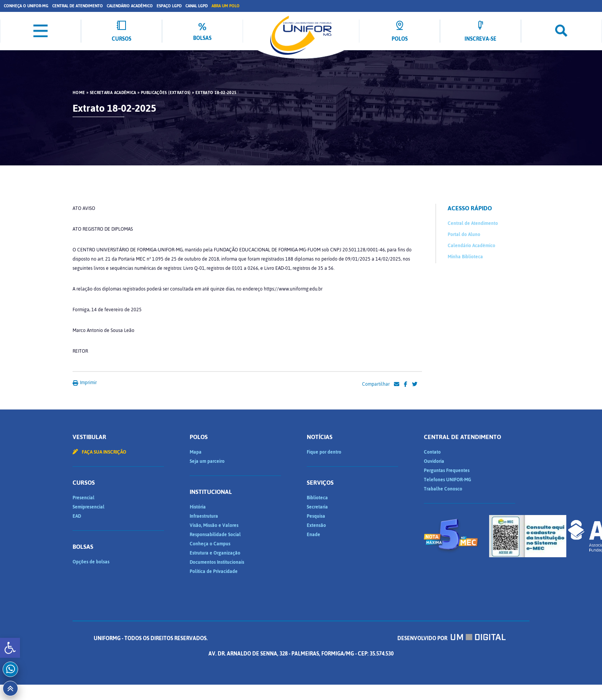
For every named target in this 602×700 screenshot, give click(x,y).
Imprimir (85, 383)
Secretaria (317, 507)
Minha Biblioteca (465, 257)
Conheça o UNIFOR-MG (26, 6)
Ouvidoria (434, 461)
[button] (10, 648)
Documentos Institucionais (217, 562)
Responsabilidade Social (215, 535)
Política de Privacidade (214, 571)
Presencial (84, 498)
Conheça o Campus (210, 544)
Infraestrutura (204, 516)
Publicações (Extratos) (166, 93)
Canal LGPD (197, 6)
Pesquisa (316, 516)
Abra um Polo (226, 6)
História (198, 507)
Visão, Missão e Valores (214, 525)
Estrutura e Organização (215, 553)
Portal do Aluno (464, 234)
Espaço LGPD (169, 6)
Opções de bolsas (91, 562)
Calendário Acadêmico (130, 6)
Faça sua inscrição (99, 452)
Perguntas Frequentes (447, 471)
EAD (77, 516)
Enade (313, 535)
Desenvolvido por (451, 638)
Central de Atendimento (78, 6)
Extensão (316, 525)
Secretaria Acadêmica (113, 93)
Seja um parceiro (207, 461)
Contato (432, 452)
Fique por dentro (324, 452)
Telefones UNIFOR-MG (447, 480)
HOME (79, 93)
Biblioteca (317, 498)
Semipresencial (88, 507)
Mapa (196, 452)
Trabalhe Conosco (443, 489)
